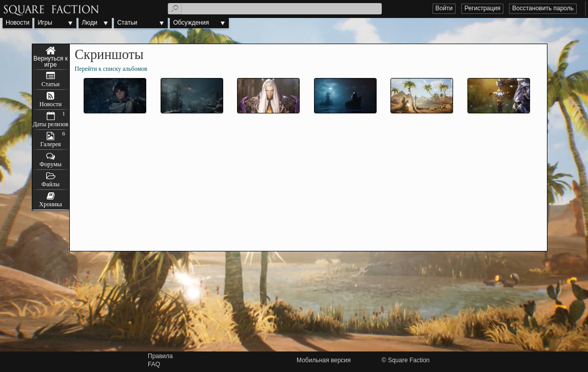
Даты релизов (51, 124)
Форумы (51, 164)
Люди (89, 23)
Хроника (50, 204)
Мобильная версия (324, 360)
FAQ (154, 364)
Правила (160, 356)
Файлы (51, 184)
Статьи (127, 23)
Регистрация (482, 8)
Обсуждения (191, 23)
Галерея (50, 144)
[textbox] (275, 9)
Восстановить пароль (543, 8)
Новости (17, 23)
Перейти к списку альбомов (111, 69)
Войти (444, 8)
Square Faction (409, 360)
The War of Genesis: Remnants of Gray (51, 57)
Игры (45, 23)
